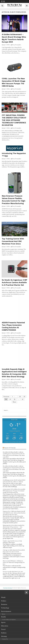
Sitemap (4, 636)
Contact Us (5, 639)
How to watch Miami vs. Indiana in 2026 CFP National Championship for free (14, 562)
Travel (3, 629)
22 (20, 397)
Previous (6, 397)
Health (3, 617)
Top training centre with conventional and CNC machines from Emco (13, 241)
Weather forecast (14, 442)
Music (4, 614)
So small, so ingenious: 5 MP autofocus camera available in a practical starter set (14, 282)
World (3, 597)
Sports (3, 622)
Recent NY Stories (10, 448)
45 (23, 399)
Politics (4, 601)
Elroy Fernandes (16, 45)
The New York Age (7, 588)
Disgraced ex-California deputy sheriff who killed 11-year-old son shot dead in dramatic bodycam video (14, 513)
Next (14, 402)
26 (15, 399)
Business (4, 604)
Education (5, 626)
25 (10, 399)
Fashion (4, 633)
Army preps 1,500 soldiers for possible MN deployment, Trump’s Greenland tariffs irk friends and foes (14, 491)
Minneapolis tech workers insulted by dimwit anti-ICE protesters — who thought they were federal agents (14, 527)
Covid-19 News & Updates (9, 620)
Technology (5, 608)
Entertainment (6, 611)
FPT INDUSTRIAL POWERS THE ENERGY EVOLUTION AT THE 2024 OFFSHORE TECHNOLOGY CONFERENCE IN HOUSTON (14, 120)
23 (24, 397)
